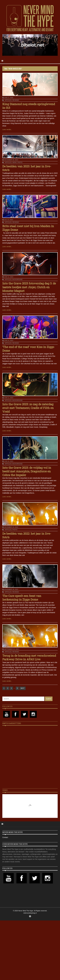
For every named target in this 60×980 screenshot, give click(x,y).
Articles (8, 100)
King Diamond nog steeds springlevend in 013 (29, 106)
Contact (5, 837)
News (14, 163)
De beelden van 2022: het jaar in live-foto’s (27, 535)
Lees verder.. (7, 129)
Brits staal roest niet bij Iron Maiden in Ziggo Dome (28, 228)
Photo (20, 163)
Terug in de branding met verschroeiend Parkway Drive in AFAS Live (29, 657)
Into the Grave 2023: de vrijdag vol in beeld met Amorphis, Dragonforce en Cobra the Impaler (27, 471)
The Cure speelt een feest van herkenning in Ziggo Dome (22, 598)
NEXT (23, 688)
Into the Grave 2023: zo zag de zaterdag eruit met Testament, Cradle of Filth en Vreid (28, 408)
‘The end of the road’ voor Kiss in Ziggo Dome (28, 349)
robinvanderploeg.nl (30, 913)
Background (17, 280)
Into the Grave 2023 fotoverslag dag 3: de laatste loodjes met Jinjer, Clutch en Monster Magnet (29, 287)
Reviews (16, 100)
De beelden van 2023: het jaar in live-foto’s (27, 168)
